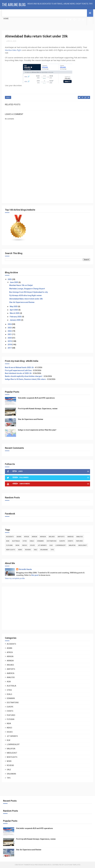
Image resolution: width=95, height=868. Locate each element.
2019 (10, 341)
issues (32, 545)
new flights (11, 550)
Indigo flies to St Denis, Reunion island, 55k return (25, 379)
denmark (40, 541)
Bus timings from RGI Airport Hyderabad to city (29, 292)
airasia (34, 537)
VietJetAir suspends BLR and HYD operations (36, 398)
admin (19, 537)
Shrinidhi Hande (25, 569)
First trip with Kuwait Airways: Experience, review (38, 409)
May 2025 (14, 306)
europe (62, 541)
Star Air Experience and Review (22, 302)
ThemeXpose (28, 865)
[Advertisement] (47, 179)
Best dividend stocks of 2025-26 (18, 373)
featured (79, 541)
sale (36, 550)
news (20, 550)
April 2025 (14, 310)
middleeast (83, 545)
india (17, 545)
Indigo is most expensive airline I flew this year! (37, 430)
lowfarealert (61, 545)
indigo (25, 545)
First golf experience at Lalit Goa (18, 370)
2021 (10, 334)
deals (8, 98)
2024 (10, 324)
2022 (10, 331)
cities (25, 541)
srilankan (44, 550)
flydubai (9, 545)
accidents (10, 537)
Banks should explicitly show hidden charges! (24, 376)
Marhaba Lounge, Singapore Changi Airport (27, 289)
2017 (10, 348)
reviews (28, 550)
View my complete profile (15, 579)
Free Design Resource (43, 865)
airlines (52, 537)
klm (51, 545)
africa (27, 537)
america (70, 537)
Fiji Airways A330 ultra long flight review (25, 295)
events (70, 541)
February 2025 (16, 317)
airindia (43, 537)
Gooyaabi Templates (72, 865)
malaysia (72, 545)
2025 (10, 279)
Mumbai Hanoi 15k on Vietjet (21, 285)
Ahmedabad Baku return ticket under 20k (26, 299)
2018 (10, 345)
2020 (10, 338)
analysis (80, 537)
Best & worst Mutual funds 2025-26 (19, 367)
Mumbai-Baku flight (13, 50)
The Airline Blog (14, 4)
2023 (10, 328)
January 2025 (15, 320)
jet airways (42, 545)
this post (35, 575)
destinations (52, 541)
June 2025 (14, 282)
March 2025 (15, 313)
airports (61, 537)
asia (8, 541)
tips (52, 550)
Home (6, 19)
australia (16, 541)
